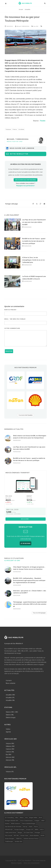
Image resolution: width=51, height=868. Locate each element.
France (15, 129)
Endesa (7, 823)
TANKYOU (19, 838)
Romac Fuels (24, 835)
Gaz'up (25, 827)
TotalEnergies (9, 841)
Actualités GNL (10, 700)
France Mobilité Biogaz (29, 823)
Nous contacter (11, 683)
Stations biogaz (11, 717)
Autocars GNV (10, 757)
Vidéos (8, 729)
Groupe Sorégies (19, 829)
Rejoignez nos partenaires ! (26, 186)
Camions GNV (10, 749)
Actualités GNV (10, 695)
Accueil (21, 9)
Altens (22, 817)
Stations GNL (10, 715)
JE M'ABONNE (25, 543)
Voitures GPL (10, 772)
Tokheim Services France (31, 838)
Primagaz (37, 832)
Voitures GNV (10, 743)
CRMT (43, 821)
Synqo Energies (10, 838)
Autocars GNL (10, 760)
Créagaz (37, 821)
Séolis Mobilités (34, 835)
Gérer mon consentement (32, 863)
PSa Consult (9, 835)
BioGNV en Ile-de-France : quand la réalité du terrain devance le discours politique (34, 241)
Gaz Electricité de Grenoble (13, 827)
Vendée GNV (18, 841)
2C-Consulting (9, 817)
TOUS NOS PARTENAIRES (25, 415)
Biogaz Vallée (33, 817)
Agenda (8, 732)
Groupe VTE (30, 829)
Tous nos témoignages (39, 613)
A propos (9, 680)
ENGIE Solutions (16, 823)
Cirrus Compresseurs (26, 821)
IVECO (42, 829)
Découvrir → (26, 519)
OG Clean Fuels (28, 832)
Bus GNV (36, 26)
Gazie (31, 827)
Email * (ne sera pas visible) (15, 319)
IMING (37, 829)
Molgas (20, 832)
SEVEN (42, 835)
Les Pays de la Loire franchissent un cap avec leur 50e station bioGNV (34, 222)
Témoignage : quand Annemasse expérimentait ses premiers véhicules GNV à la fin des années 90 (30, 604)
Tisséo (43, 121)
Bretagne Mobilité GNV (12, 821)
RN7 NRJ (16, 835)
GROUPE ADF (9, 829)
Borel (40, 817)
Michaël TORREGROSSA (23, 26)
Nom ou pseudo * (11, 310)
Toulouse (8, 129)
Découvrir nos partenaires (26, 180)
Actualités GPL (10, 698)
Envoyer (9, 351)
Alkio (17, 817)
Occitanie (21, 129)
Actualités (28, 9)
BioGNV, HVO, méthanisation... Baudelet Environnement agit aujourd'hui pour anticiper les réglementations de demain (29, 580)
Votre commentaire (12, 328)
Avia (26, 817)
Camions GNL (10, 752)
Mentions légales (16, 863)
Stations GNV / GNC (12, 712)
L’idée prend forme (11, 832)
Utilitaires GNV (10, 746)
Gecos (36, 827)
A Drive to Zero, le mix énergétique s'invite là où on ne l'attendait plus (33, 260)
